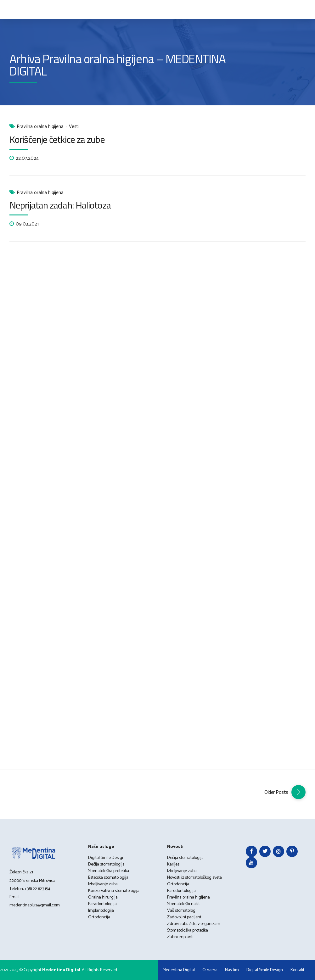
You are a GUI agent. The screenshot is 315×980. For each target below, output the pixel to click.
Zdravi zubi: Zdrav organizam (194, 924)
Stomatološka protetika (109, 871)
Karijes (173, 864)
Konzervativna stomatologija (114, 891)
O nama (210, 970)
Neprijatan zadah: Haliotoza (60, 205)
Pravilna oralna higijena (40, 127)
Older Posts (276, 792)
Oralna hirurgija (103, 897)
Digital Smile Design (106, 858)
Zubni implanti (180, 937)
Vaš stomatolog (181, 911)
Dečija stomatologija (106, 864)
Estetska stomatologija (108, 878)
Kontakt (297, 970)
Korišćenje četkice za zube (57, 139)
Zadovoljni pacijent (184, 917)
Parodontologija (181, 891)
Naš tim (232, 970)
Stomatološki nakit (183, 904)
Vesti (74, 127)
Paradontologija (102, 904)
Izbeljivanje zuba (103, 884)
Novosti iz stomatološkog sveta (194, 878)
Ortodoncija (99, 917)
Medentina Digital (179, 970)
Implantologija (101, 911)
